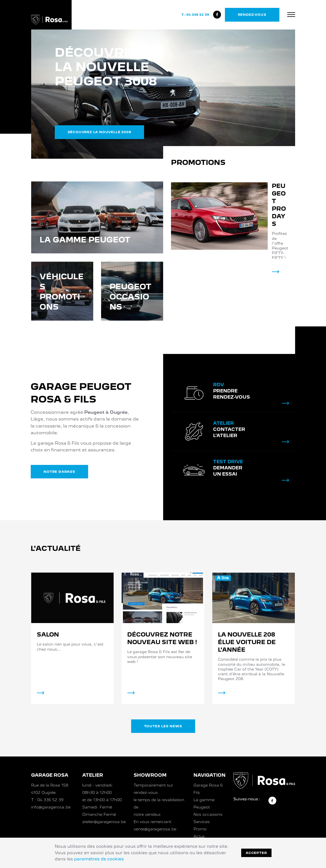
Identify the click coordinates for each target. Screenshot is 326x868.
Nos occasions (208, 814)
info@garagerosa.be (51, 807)
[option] (163, 94)
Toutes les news (163, 726)
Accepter (256, 853)
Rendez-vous (252, 15)
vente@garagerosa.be (155, 829)
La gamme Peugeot (204, 803)
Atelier (224, 434)
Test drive (228, 473)
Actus (199, 836)
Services (202, 822)
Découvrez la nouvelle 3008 (100, 132)
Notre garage (49, 472)
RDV (219, 396)
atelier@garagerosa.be (104, 822)
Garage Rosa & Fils (208, 789)
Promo (200, 829)
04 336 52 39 (198, 15)
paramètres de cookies (99, 859)
